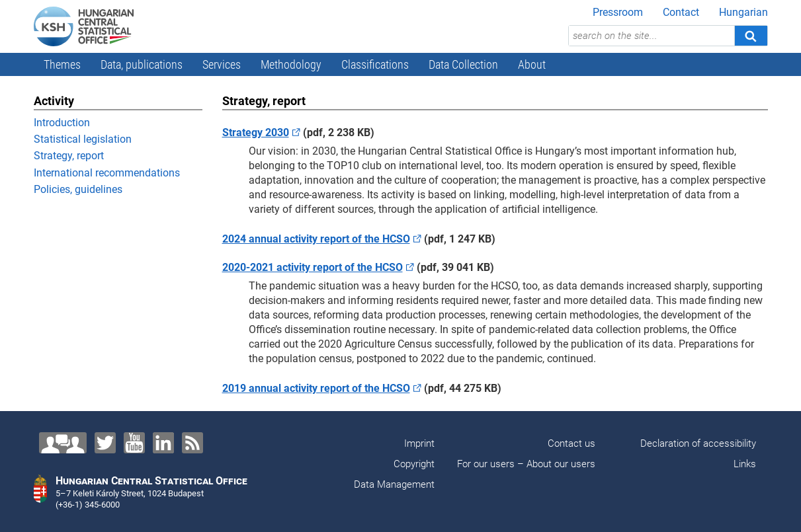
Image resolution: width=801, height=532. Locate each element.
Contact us (571, 443)
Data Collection (463, 64)
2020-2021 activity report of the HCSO (313, 267)
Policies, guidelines (78, 189)
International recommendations (107, 173)
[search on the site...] (652, 36)
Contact (681, 12)
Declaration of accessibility (698, 443)
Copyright (414, 464)
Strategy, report (69, 156)
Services (222, 64)
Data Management (394, 484)
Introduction (62, 123)
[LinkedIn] (163, 443)
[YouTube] (134, 443)
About (532, 64)
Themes (62, 64)
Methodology (291, 64)
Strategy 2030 (256, 133)
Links (745, 464)
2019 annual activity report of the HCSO (316, 388)
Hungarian (743, 12)
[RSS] (192, 443)
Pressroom (618, 12)
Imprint (419, 443)
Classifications (375, 64)
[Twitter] (105, 443)
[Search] (751, 36)
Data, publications (142, 64)
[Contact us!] (63, 443)
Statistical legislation (83, 139)
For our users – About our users (526, 464)
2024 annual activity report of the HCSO (316, 239)
